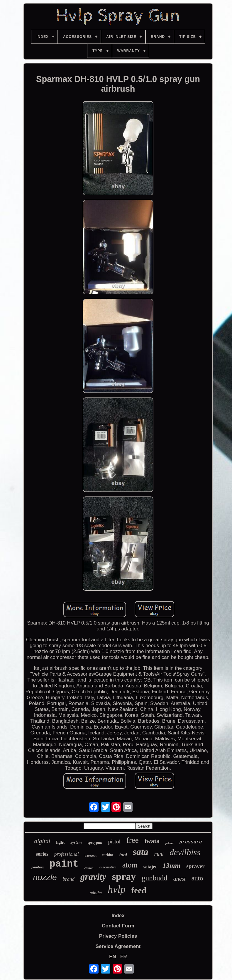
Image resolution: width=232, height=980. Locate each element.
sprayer (195, 866)
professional (66, 854)
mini (159, 854)
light (60, 842)
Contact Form (118, 926)
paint (64, 864)
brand (68, 879)
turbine (108, 855)
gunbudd (155, 878)
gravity (93, 877)
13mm (171, 865)
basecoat (91, 855)
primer (170, 843)
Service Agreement (118, 946)
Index (118, 916)
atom (130, 865)
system (76, 842)
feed (139, 890)
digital (42, 841)
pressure (191, 842)
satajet (150, 867)
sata (141, 852)
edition (89, 868)
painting (37, 867)
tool (123, 855)
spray (124, 876)
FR (124, 957)
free (133, 840)
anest (179, 879)
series (42, 854)
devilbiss (185, 852)
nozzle (45, 877)
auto (197, 878)
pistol (114, 841)
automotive (108, 867)
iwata (152, 841)
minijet (96, 893)
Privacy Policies (118, 936)
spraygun (95, 842)
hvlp (116, 889)
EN (113, 957)
